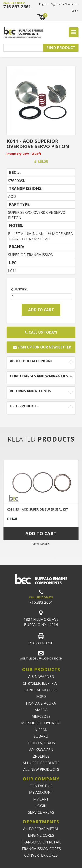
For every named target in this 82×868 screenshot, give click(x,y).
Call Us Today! (41, 332)
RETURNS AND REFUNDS (30, 391)
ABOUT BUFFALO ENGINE (31, 361)
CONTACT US (41, 786)
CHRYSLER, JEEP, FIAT (41, 683)
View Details (41, 544)
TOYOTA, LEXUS (41, 743)
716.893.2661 (17, 7)
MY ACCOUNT (41, 792)
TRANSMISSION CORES (41, 849)
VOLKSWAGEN (41, 750)
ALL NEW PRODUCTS (41, 769)
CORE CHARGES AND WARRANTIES (39, 376)
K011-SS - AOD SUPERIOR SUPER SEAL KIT (37, 509)
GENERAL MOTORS (41, 690)
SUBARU (41, 736)
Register (44, 4)
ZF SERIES (41, 756)
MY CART (41, 799)
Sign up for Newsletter (65, 4)
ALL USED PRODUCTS (41, 763)
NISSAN (41, 730)
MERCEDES (41, 716)
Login (75, 11)
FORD (41, 696)
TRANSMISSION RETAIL (41, 842)
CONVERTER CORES (41, 855)
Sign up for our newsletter (42, 347)
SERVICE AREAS (41, 812)
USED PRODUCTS (24, 406)
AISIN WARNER (41, 676)
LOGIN (41, 806)
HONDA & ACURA (41, 703)
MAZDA (41, 710)
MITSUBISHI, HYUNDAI (41, 723)
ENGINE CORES (41, 835)
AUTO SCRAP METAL (41, 829)
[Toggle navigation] (74, 32)
